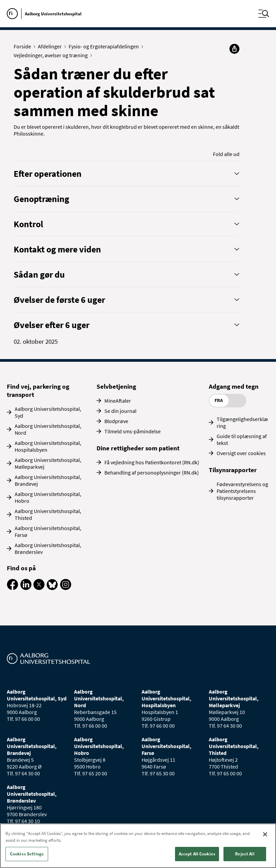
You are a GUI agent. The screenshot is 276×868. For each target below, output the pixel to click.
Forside (24, 46)
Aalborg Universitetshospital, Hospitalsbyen (48, 446)
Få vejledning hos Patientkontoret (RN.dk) (152, 462)
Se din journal (120, 411)
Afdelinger (51, 46)
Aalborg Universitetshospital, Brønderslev (48, 548)
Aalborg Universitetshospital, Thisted (48, 514)
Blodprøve (116, 421)
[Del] (234, 49)
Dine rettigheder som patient (138, 448)
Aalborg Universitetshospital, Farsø (48, 531)
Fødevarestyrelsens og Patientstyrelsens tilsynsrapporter (242, 491)
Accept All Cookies (197, 854)
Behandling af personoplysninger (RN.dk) (152, 472)
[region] (138, 846)
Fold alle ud (226, 154)
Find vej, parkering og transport (38, 390)
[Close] (265, 834)
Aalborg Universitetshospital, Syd (48, 412)
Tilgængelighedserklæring (242, 422)
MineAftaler (118, 401)
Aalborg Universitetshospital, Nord (48, 429)
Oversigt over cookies (241, 453)
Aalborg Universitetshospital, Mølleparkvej (48, 463)
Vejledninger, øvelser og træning (52, 55)
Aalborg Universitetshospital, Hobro (48, 497)
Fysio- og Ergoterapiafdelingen (105, 46)
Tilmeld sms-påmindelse (133, 431)
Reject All (245, 854)
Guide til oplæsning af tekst (242, 439)
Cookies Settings (27, 854)
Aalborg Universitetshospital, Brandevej (48, 480)
